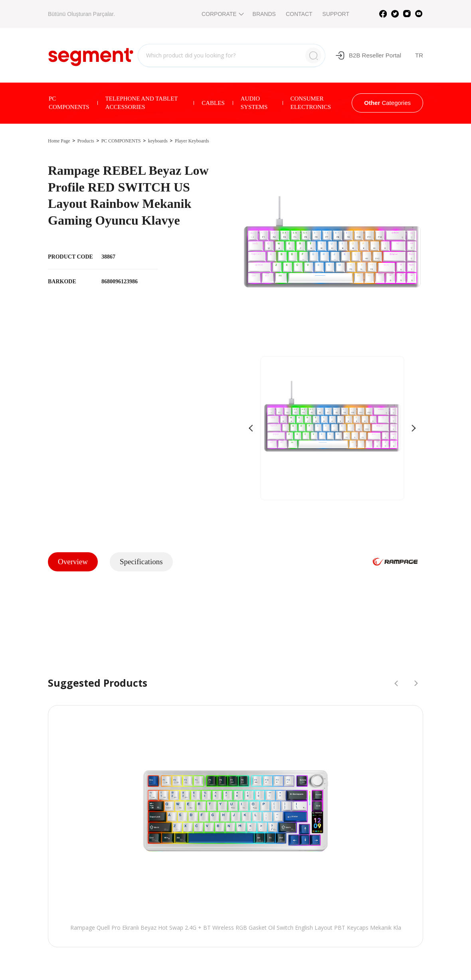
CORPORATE (222, 14)
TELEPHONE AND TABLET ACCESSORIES (142, 103)
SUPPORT (336, 14)
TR (419, 55)
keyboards (158, 141)
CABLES (213, 103)
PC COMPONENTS (69, 103)
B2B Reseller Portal (368, 55)
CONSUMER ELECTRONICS (311, 103)
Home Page (59, 141)
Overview (73, 562)
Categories (387, 103)
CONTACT (299, 14)
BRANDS (264, 14)
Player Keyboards (192, 141)
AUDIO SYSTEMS (254, 103)
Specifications (141, 562)
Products (86, 141)
